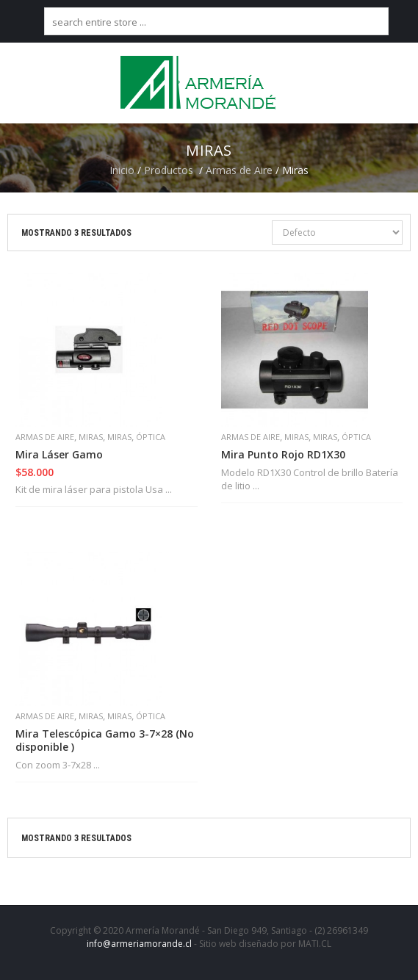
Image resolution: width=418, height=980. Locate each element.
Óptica (151, 437)
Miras (91, 437)
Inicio (122, 170)
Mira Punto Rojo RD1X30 (283, 455)
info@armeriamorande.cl (139, 944)
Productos (169, 170)
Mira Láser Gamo (59, 455)
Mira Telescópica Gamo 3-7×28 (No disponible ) (105, 741)
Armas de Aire (239, 170)
